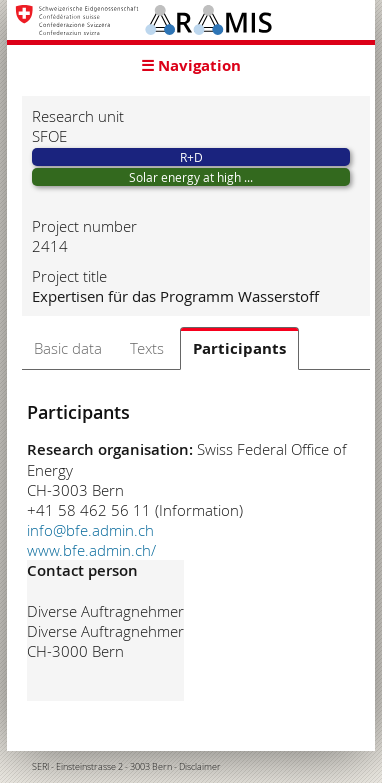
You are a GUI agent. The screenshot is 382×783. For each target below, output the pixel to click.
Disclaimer (200, 767)
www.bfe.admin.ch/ (91, 550)
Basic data (68, 348)
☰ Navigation (191, 65)
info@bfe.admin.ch (90, 530)
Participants (239, 348)
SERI (40, 767)
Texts (147, 348)
